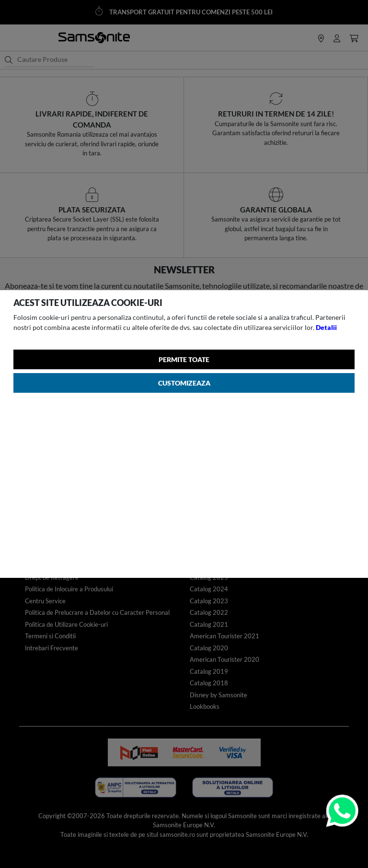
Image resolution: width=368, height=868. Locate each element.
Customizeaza (184, 383)
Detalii (326, 327)
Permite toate (184, 359)
